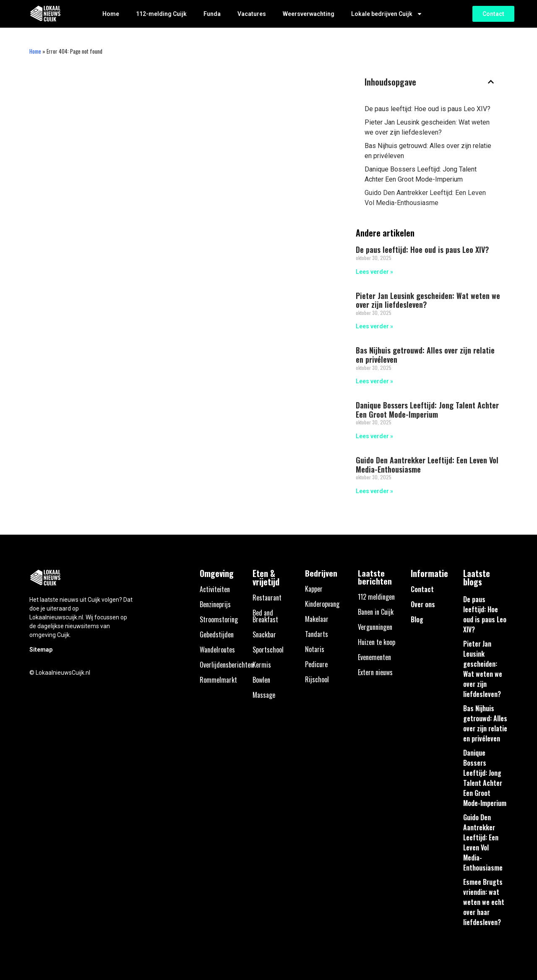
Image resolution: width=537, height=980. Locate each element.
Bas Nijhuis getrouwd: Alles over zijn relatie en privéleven (428, 151)
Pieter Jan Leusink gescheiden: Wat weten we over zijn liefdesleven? (427, 127)
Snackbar (264, 634)
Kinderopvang (322, 604)
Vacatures (252, 14)
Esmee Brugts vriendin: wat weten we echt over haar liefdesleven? (484, 902)
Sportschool (268, 650)
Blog (417, 619)
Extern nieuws (375, 672)
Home (111, 14)
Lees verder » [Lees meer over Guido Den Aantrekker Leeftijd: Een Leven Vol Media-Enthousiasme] (374, 491)
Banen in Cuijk (376, 612)
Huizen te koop (377, 642)
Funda (212, 14)
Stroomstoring (219, 619)
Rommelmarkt (218, 680)
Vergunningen (375, 627)
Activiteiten (215, 589)
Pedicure (316, 664)
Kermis (262, 665)
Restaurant (267, 598)
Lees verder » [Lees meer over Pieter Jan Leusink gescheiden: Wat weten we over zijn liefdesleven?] (374, 326)
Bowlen (261, 680)
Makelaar (317, 619)
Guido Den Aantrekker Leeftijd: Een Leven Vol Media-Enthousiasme (425, 198)
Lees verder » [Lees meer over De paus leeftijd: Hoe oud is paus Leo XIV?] (374, 272)
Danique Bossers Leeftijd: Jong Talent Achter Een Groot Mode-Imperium (421, 174)
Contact (422, 589)
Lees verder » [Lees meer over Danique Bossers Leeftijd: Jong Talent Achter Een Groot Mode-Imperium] (374, 436)
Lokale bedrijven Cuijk (387, 14)
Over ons (423, 604)
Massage (264, 695)
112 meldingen (376, 597)
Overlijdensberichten (227, 665)
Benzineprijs (215, 604)
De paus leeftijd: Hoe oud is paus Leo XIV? (428, 109)
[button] (491, 82)
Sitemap (41, 650)
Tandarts (317, 634)
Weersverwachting (309, 14)
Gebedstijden (217, 634)
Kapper (314, 589)
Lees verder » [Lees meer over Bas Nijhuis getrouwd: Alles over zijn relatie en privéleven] (374, 381)
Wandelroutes (217, 650)
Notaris (315, 649)
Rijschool (317, 679)
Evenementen (374, 657)
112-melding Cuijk (161, 14)
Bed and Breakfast (265, 616)
